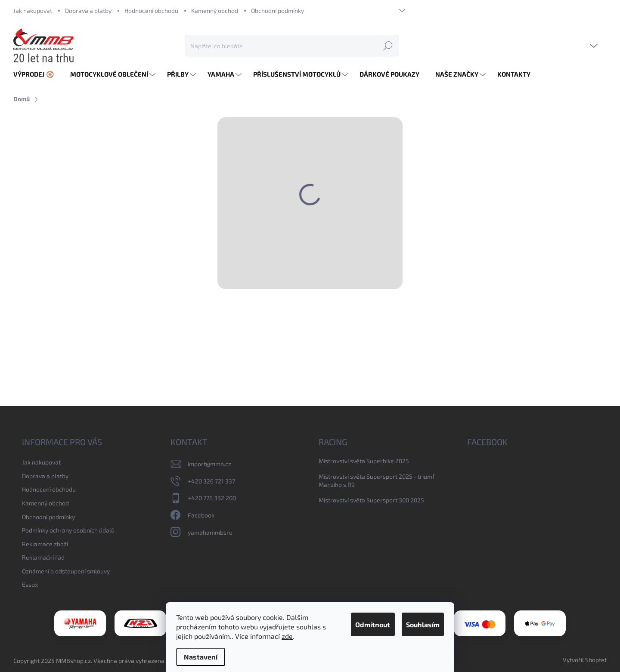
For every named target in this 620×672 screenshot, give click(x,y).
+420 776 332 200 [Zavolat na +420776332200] (212, 498)
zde (182, 636)
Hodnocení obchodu (151, 11)
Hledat (388, 45)
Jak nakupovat (33, 11)
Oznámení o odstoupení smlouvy (66, 571)
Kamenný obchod (215, 11)
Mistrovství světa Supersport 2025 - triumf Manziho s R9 (377, 481)
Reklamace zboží (45, 544)
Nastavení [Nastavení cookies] (201, 657)
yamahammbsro (210, 532)
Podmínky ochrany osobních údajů (68, 530)
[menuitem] (37, 74)
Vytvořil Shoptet (585, 660)
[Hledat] (292, 46)
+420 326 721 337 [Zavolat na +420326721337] (211, 481)
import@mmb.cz (209, 464)
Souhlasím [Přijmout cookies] (416, 615)
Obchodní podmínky (277, 11)
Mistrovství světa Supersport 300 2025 (371, 500)
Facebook (201, 515)
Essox (30, 584)
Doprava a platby (88, 11)
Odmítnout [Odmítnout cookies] (354, 615)
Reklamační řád (43, 557)
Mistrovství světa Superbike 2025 (364, 461)
